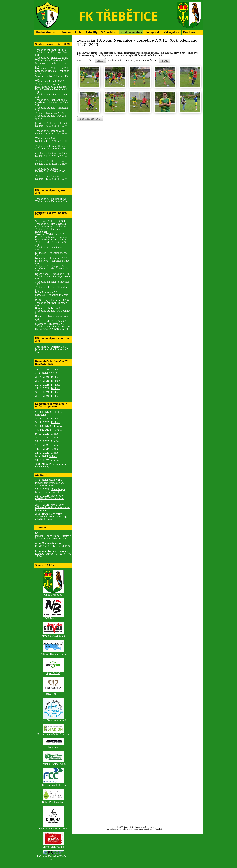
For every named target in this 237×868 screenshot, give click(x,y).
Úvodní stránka (46, 32)
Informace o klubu (71, 32)
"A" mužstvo (108, 32)
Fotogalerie (153, 32)
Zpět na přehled (90, 119)
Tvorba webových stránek (132, 829)
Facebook (189, 32)
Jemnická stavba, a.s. (53, 636)
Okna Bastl (53, 747)
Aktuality (92, 32)
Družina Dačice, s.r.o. (53, 764)
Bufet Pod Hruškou (53, 802)
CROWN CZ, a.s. (53, 694)
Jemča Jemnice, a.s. (53, 847)
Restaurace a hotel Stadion (53, 734)
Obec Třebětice (53, 595)
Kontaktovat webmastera (143, 827)
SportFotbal (53, 673)
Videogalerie (172, 32)
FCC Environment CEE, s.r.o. (53, 785)
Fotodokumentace (131, 32)
